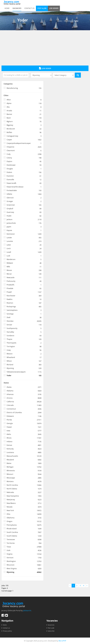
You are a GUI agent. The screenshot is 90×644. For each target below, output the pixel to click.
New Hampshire (24, 496)
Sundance (24, 336)
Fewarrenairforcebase (24, 187)
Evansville (24, 180)
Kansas (24, 445)
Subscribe (51, 631)
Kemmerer (24, 234)
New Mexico (24, 503)
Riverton (24, 303)
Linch (24, 248)
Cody (24, 154)
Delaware (24, 416)
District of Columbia (24, 412)
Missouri (24, 474)
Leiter (24, 245)
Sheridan (24, 321)
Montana (24, 481)
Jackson (24, 219)
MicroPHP (62, 641)
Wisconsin (24, 565)
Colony (24, 158)
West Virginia (24, 569)
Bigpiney (24, 125)
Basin (24, 118)
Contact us (29, 8)
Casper (24, 140)
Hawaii (24, 427)
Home (7, 8)
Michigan (24, 467)
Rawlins (24, 299)
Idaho (24, 434)
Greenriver (24, 205)
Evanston (24, 176)
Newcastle (24, 277)
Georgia (24, 423)
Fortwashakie (24, 190)
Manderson (24, 259)
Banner (24, 114)
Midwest (24, 263)
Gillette (24, 194)
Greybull (24, 209)
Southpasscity (24, 328)
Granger (24, 201)
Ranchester (24, 296)
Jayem (24, 227)
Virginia (24, 554)
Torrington (24, 346)
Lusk (24, 256)
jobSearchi (27, 611)
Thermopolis (24, 343)
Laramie (24, 241)
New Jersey (24, 500)
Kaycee (24, 230)
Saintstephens (24, 310)
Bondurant (24, 129)
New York (24, 510)
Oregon (24, 521)
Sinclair (24, 325)
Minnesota (24, 471)
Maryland (24, 460)
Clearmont (24, 150)
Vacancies (17, 8)
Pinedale (24, 288)
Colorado (24, 405)
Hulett (24, 216)
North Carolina (24, 485)
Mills (24, 267)
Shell (24, 317)
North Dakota (24, 489)
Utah (24, 550)
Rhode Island (24, 529)
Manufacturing (24, 88)
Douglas (24, 169)
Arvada (24, 111)
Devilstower (24, 165)
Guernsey (24, 212)
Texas (24, 547)
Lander (24, 238)
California (24, 402)
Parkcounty (24, 281)
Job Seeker (54, 8)
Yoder (24, 375)
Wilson (24, 361)
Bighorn (24, 121)
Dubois (24, 172)
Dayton (24, 161)
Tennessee (24, 539)
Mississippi (24, 478)
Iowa (24, 431)
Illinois (24, 438)
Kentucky (24, 449)
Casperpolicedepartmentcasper (24, 143)
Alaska (24, 387)
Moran (24, 274)
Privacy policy (7, 631)
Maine (24, 463)
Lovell (24, 252)
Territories (24, 543)
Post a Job (42, 8)
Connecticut (24, 409)
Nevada (24, 507)
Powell (24, 292)
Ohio (24, 514)
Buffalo (24, 132)
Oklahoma (24, 518)
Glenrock (24, 198)
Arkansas (24, 394)
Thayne (24, 339)
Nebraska (24, 492)
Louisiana (24, 452)
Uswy (24, 350)
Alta (24, 107)
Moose (24, 270)
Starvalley (24, 332)
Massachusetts (24, 456)
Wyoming (68, 21)
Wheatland (24, 357)
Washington (24, 561)
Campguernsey (24, 136)
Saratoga (24, 314)
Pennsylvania (24, 525)
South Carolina (24, 532)
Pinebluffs (24, 285)
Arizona (24, 398)
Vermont (24, 558)
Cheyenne (24, 147)
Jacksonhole (24, 223)
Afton (24, 100)
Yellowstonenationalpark (24, 372)
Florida (24, 420)
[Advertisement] (45, 50)
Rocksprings (24, 307)
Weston (24, 354)
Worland (24, 365)
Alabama (24, 391)
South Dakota (24, 536)
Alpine (24, 103)
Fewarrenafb (24, 183)
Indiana (24, 441)
